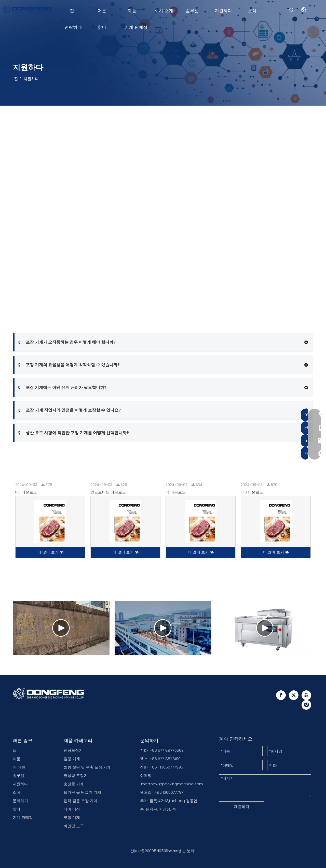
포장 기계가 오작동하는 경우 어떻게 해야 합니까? (67, 342)
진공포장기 (73, 750)
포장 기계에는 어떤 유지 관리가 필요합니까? (62, 388)
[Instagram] (306, 705)
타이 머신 (72, 809)
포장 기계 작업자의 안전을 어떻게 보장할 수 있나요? (69, 410)
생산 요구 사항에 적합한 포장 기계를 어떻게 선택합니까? (73, 433)
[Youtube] (306, 695)
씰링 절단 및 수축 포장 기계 (87, 767)
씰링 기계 (72, 759)
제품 (17, 759)
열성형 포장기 (76, 775)
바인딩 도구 (74, 826)
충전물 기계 (74, 784)
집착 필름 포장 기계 (80, 801)
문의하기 (20, 801)
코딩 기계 (72, 817)
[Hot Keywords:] (292, 10)
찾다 (17, 809)
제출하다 (242, 807)
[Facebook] (281, 695)
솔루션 (18, 775)
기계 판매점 (23, 817)
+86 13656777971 (169, 792)
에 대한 (19, 767)
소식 (17, 792)
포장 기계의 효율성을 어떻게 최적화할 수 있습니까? (69, 365)
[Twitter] (294, 695)
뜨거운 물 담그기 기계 (82, 792)
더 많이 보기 (50, 552)
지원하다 (20, 784)
